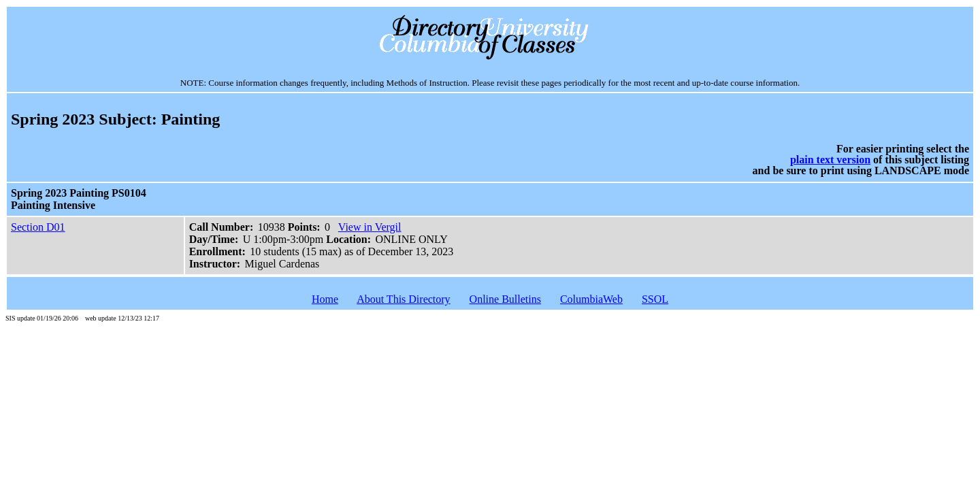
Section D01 (38, 227)
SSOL (655, 299)
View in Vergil (370, 227)
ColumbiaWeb (591, 299)
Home (325, 299)
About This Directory (403, 299)
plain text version (830, 160)
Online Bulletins (505, 299)
